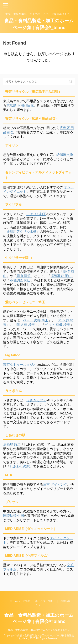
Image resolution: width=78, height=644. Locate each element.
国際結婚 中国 (14, 516)
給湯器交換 (65, 155)
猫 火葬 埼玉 (26, 325)
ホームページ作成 (20, 601)
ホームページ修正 (45, 601)
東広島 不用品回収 (20, 105)
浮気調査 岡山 (61, 276)
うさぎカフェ (36, 400)
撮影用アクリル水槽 (21, 232)
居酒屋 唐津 (12, 444)
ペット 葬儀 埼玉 (58, 325)
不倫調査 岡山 (20, 280)
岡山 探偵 (24, 276)
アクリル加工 (36, 214)
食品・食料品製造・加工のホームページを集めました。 (39, 630)
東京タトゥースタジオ (20, 365)
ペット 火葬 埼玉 (36, 320)
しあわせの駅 (20, 466)
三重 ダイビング (55, 484)
